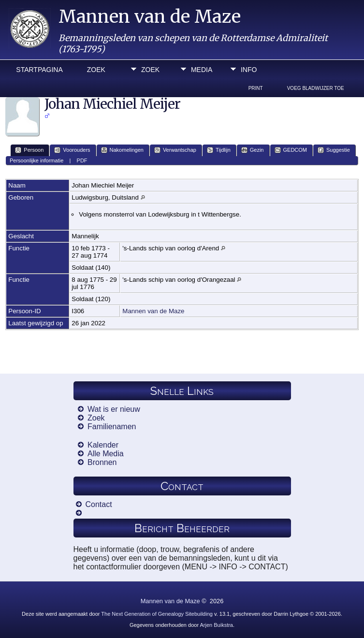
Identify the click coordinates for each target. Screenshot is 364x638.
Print (256, 88)
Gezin (253, 150)
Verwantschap (175, 150)
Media (202, 70)
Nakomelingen (122, 150)
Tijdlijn (219, 150)
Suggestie (334, 150)
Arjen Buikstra (217, 625)
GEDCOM (291, 150)
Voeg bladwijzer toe (316, 88)
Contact (99, 504)
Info (249, 70)
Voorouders (72, 150)
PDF (82, 160)
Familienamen (112, 427)
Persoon (29, 150)
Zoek (96, 70)
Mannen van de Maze (150, 17)
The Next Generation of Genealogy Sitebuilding (157, 614)
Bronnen (102, 462)
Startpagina (39, 70)
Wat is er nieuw (114, 409)
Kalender (103, 445)
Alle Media (106, 454)
